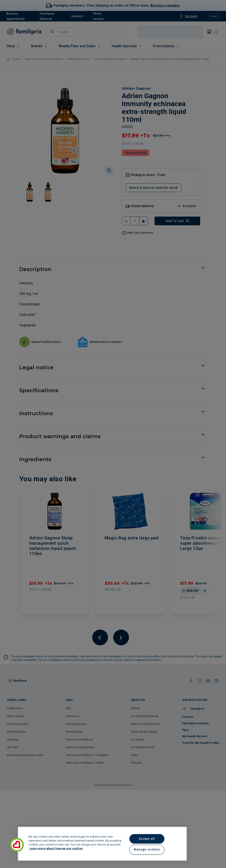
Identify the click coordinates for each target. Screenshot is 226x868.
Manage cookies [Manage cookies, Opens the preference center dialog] (147, 849)
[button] (17, 845)
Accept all (147, 839)
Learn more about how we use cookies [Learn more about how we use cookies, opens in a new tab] (56, 848)
